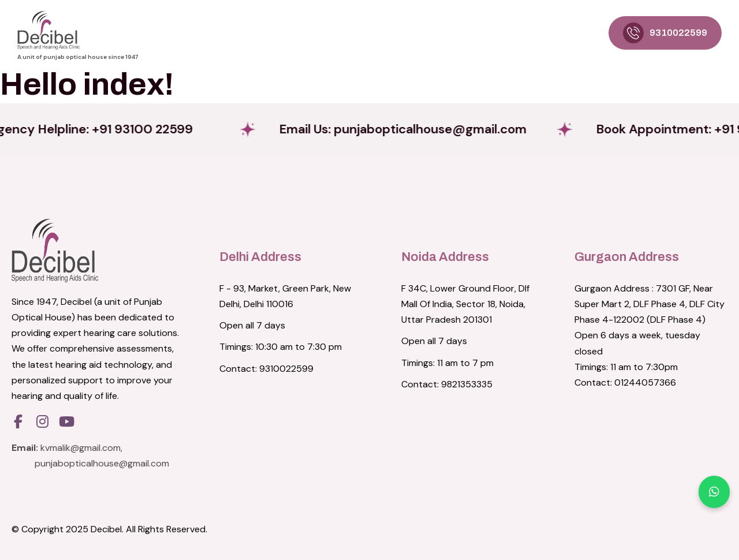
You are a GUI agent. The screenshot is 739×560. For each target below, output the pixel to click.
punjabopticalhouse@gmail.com (102, 463)
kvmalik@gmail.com (81, 448)
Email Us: (409, 129)
